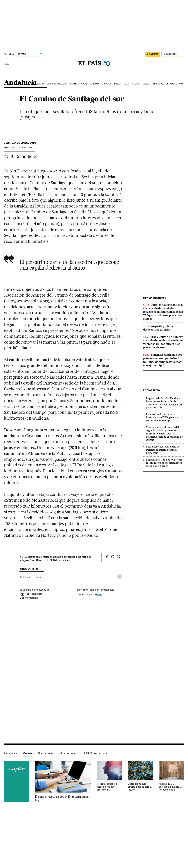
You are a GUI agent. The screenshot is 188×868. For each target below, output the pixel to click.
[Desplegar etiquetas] (120, 576)
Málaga (136, 84)
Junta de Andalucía (57, 84)
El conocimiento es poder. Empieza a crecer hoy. (62, 798)
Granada (107, 84)
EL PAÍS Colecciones (95, 753)
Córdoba (95, 84)
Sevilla (147, 84)
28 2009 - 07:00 (23, 148)
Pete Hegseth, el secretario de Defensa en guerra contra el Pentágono (163, 450)
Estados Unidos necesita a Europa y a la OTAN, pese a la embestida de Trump (162, 417)
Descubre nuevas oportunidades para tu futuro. (140, 787)
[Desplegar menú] (7, 63)
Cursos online (46, 753)
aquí (100, 594)
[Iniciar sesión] (173, 54)
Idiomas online (68, 753)
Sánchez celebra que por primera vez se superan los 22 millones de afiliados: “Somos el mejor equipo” (163, 360)
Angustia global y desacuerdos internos (158, 328)
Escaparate (11, 753)
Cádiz (84, 84)
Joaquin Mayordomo (20, 143)
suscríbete (153, 54)
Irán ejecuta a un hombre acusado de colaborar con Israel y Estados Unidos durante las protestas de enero (163, 342)
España (41, 84)
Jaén (126, 84)
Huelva (118, 84)
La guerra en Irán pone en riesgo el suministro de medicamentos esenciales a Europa (164, 463)
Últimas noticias (175, 84)
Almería (74, 84)
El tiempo (158, 84)
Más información (29, 598)
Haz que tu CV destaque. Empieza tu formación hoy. (170, 787)
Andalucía (20, 83)
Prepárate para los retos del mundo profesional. (107, 787)
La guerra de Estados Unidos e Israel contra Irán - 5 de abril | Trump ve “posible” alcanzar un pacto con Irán (164, 403)
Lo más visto (151, 390)
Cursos (28, 753)
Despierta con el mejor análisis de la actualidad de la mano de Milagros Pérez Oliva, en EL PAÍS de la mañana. (55, 558)
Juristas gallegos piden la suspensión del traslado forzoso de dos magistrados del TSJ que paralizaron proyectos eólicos (163, 312)
